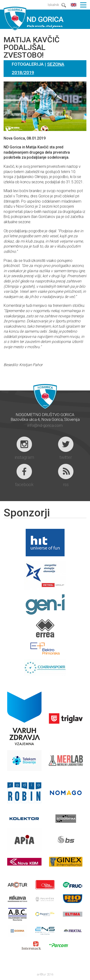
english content (74, 5)
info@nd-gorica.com (45, 425)
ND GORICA (34, 18)
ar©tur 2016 (45, 974)
